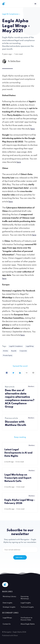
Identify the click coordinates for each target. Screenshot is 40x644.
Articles (5, 351)
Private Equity (8, 355)
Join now (20, 557)
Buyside (14, 351)
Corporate (23, 351)
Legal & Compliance (11, 14)
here (32, 129)
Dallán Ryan (15, 61)
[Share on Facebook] (7, 373)
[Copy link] (27, 373)
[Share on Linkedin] (20, 373)
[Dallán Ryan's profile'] (4, 61)
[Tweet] (13, 373)
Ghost (16, 635)
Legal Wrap (30, 346)
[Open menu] (35, 4)
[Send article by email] (33, 373)
